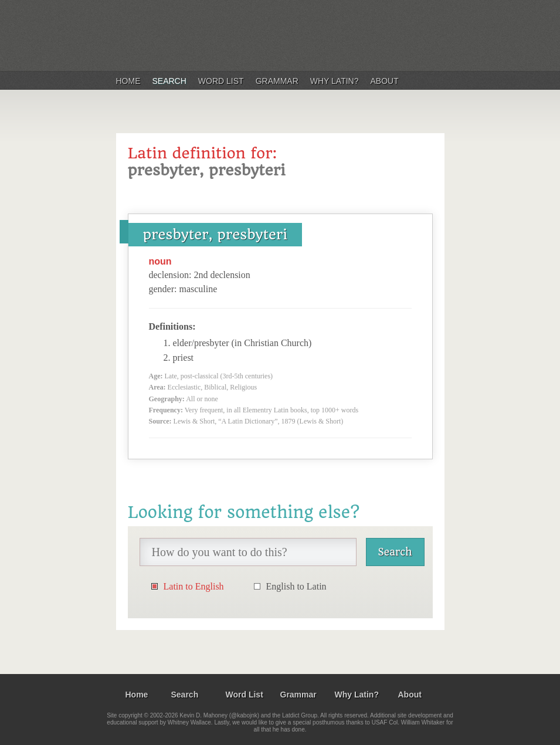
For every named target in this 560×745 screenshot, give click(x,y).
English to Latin (296, 586)
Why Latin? (335, 81)
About (385, 81)
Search (169, 81)
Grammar (277, 81)
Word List (221, 81)
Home (128, 81)
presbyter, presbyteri (215, 235)
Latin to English (194, 586)
